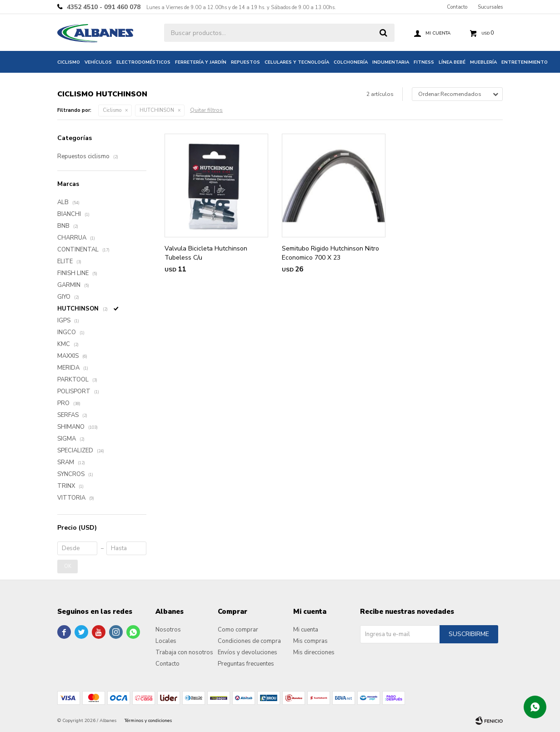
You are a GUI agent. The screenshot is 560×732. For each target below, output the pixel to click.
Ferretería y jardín (201, 62)
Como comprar (238, 630)
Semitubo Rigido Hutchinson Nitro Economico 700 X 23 (330, 253)
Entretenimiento (525, 62)
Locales (166, 641)
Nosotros (168, 630)
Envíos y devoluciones (247, 652)
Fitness (424, 62)
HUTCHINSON (157, 110)
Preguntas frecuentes (246, 664)
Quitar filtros (206, 110)
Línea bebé (452, 62)
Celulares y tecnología (297, 62)
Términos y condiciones (148, 721)
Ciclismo (69, 62)
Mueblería (483, 62)
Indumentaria (391, 62)
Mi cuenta (306, 630)
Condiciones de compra (249, 641)
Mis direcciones (314, 652)
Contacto (457, 7)
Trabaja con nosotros (184, 652)
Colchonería (351, 62)
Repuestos (245, 62)
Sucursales (490, 7)
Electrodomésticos (143, 62)
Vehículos (98, 62)
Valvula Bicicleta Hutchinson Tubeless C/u (206, 253)
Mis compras (310, 641)
